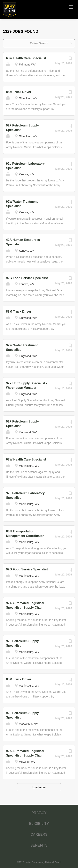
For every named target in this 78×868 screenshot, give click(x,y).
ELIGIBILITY (39, 824)
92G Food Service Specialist (27, 278)
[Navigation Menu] (71, 7)
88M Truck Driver (19, 92)
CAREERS (39, 834)
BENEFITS (39, 845)
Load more (39, 787)
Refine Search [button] (39, 43)
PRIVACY (39, 813)
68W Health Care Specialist (26, 58)
